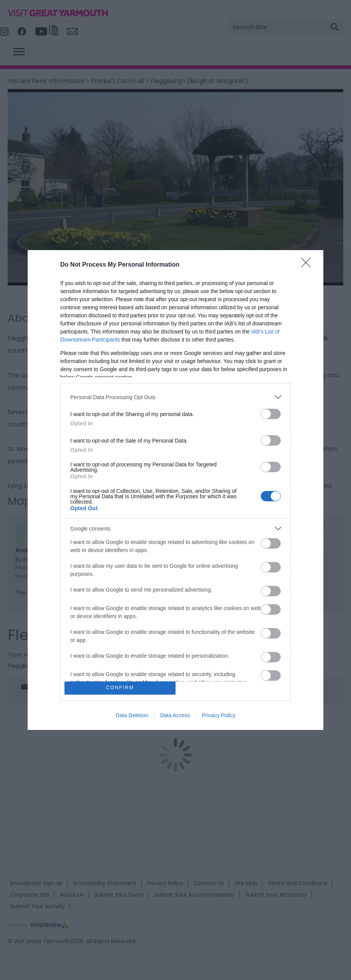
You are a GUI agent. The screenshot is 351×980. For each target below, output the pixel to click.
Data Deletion (132, 715)
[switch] (271, 414)
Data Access (175, 715)
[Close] (308, 265)
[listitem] (175, 397)
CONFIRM (120, 688)
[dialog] (175, 490)
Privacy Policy (219, 715)
